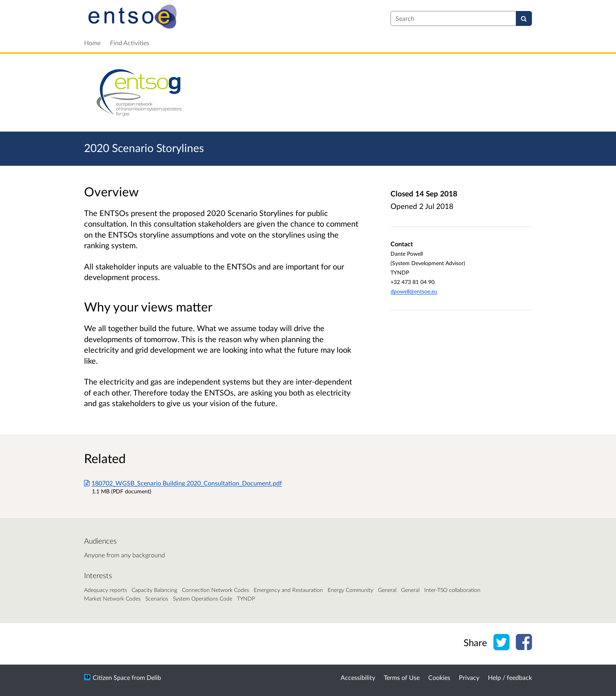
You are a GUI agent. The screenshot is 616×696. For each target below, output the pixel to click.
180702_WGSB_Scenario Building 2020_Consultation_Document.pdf (183, 483)
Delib (154, 677)
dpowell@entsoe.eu (414, 291)
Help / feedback (510, 677)
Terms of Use (402, 677)
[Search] (524, 18)
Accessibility (358, 677)
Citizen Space (111, 677)
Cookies (439, 677)
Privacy (469, 677)
